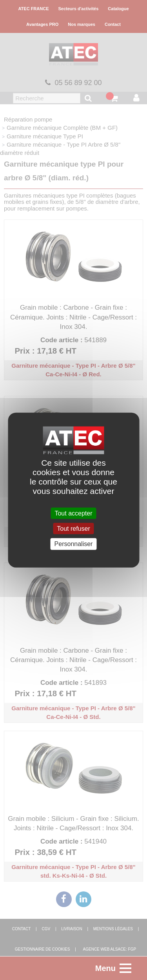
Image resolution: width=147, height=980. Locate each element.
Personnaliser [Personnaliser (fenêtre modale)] (74, 544)
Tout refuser (73, 529)
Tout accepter (73, 513)
